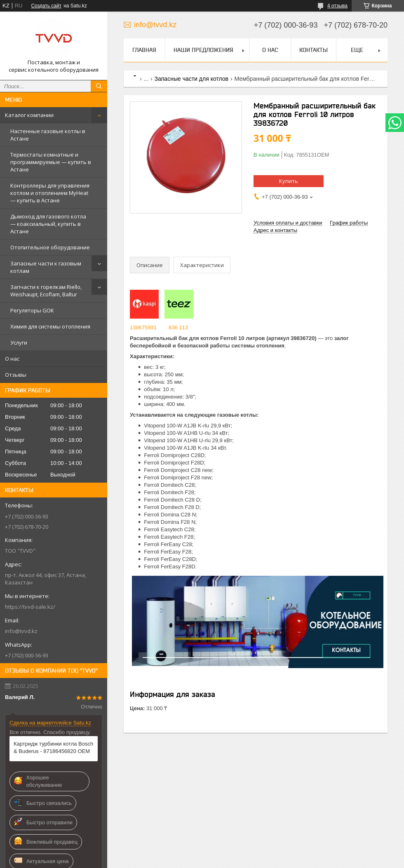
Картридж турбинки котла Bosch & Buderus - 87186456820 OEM (53, 747)
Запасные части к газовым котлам (46, 267)
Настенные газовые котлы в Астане (48, 135)
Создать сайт (46, 6)
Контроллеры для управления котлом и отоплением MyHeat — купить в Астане (50, 193)
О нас (12, 359)
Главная (144, 50)
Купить (289, 181)
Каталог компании (29, 115)
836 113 (178, 327)
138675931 (143, 327)
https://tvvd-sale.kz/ (30, 607)
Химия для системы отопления (50, 326)
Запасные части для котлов (192, 79)
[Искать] (99, 86)
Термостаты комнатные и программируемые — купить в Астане (51, 162)
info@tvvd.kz (21, 631)
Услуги (19, 343)
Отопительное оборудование (50, 247)
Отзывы (16, 375)
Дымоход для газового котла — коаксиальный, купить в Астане (48, 224)
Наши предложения (203, 50)
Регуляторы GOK (32, 310)
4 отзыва (337, 6)
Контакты (314, 50)
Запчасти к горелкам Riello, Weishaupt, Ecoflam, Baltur (46, 291)
